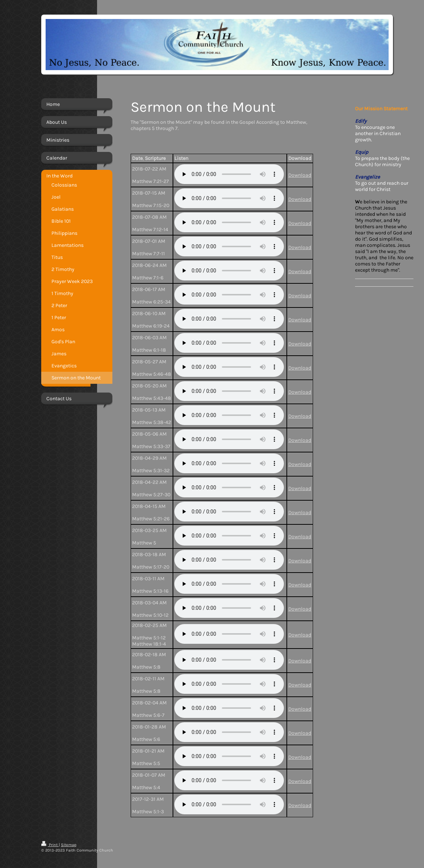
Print (50, 845)
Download (300, 175)
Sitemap (69, 845)
